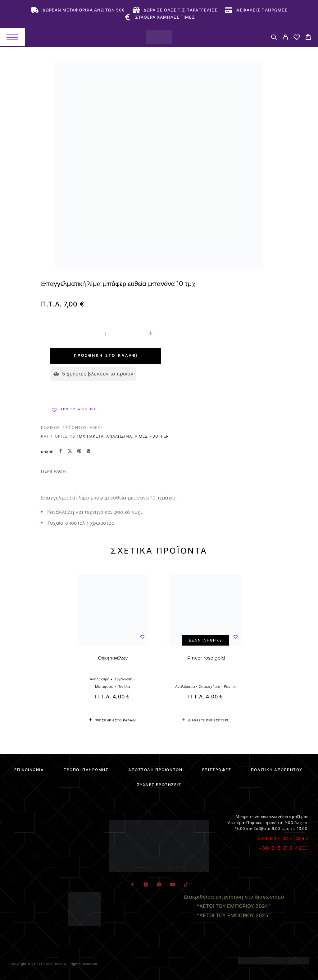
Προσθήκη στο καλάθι (106, 356)
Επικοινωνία (29, 770)
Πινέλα (124, 687)
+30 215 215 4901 (284, 848)
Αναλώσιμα (119, 436)
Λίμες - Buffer (152, 436)
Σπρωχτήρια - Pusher (217, 687)
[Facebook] (132, 885)
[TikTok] (186, 885)
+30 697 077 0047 (283, 838)
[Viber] (159, 885)
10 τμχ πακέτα (87, 436)
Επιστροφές (217, 770)
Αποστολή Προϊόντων (155, 770)
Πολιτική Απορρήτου (277, 770)
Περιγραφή (54, 471)
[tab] (54, 475)
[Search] (274, 38)
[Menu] (12, 37)
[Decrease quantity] (61, 334)
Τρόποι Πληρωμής (86, 770)
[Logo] (159, 37)
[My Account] (285, 38)
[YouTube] (172, 885)
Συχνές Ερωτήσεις (159, 785)
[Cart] (308, 38)
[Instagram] (145, 885)
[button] (112, 720)
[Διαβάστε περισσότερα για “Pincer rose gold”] (206, 720)
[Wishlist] (297, 38)
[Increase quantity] (150, 334)
